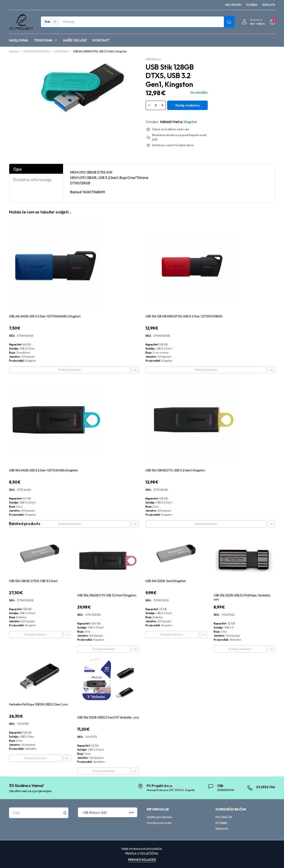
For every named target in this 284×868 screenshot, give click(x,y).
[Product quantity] (156, 105)
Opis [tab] (17, 169)
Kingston (190, 122)
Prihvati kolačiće (142, 860)
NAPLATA (269, 5)
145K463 (166, 122)
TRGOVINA (43, 40)
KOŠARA (252, 5)
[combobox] (108, 812)
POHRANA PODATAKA (37, 51)
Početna (14, 51)
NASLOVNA (19, 40)
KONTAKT (101, 40)
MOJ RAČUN (233, 5)
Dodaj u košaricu (188, 105)
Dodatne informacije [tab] (32, 180)
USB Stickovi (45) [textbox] (106, 812)
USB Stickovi (62, 51)
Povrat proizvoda (159, 823)
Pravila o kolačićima (142, 853)
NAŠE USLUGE (75, 40)
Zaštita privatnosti (159, 817)
